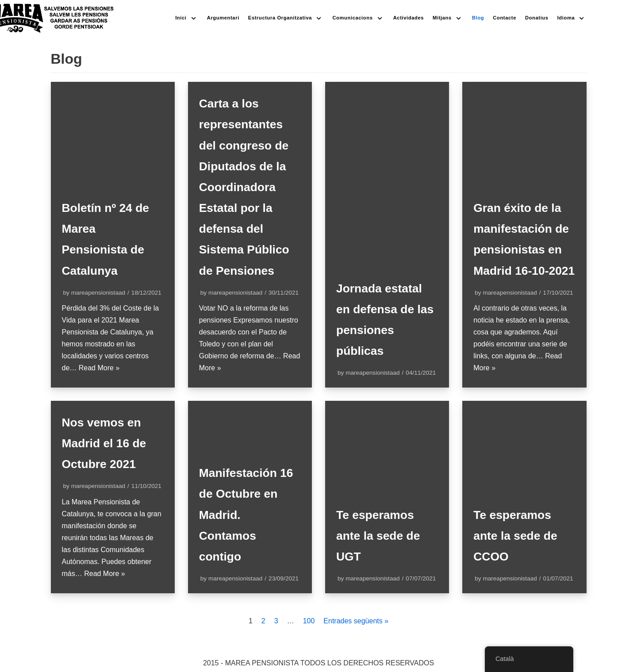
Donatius (537, 18)
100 (309, 621)
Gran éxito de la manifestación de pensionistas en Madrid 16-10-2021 (524, 229)
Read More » (99, 368)
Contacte (505, 18)
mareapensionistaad (98, 293)
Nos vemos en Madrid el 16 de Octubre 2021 (107, 443)
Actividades (409, 18)
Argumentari (223, 18)
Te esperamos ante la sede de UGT (381, 536)
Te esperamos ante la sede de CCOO (518, 536)
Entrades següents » (356, 621)
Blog (478, 18)
